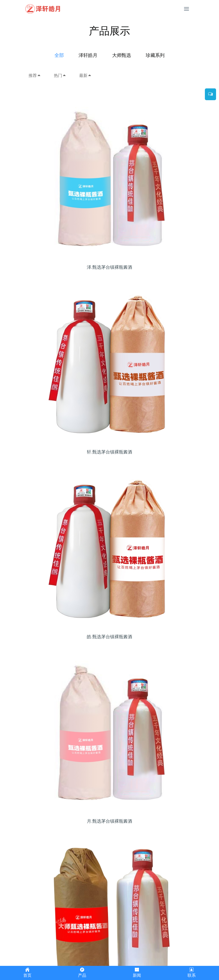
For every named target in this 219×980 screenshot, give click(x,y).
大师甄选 (122, 55)
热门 (60, 75)
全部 (59, 55)
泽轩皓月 (88, 55)
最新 (85, 75)
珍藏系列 (155, 55)
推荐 (35, 75)
